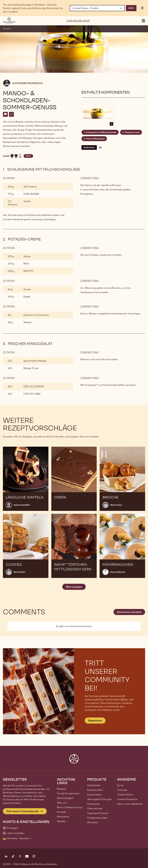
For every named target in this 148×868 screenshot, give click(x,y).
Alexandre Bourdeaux (27, 83)
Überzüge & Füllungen (100, 799)
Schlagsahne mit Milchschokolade (101, 132)
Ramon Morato (118, 572)
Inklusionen (94, 804)
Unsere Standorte (127, 799)
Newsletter (63, 817)
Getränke (92, 822)
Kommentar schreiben (129, 612)
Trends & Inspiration (68, 793)
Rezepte (7, 29)
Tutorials (122, 790)
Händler (61, 821)
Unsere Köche (125, 795)
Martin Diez (116, 505)
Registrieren (95, 721)
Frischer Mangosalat (95, 139)
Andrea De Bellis (22, 505)
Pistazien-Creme (132, 132)
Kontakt (61, 812)
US (100, 147)
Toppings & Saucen (98, 813)
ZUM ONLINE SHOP (78, 21)
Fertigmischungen (97, 818)
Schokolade (94, 785)
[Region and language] (97, 8)
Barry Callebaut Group (70, 807)
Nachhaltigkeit (65, 798)
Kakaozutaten (95, 790)
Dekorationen (95, 808)
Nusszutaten (94, 795)
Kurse (120, 785)
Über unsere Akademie (130, 804)
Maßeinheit (89, 147)
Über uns (62, 803)
